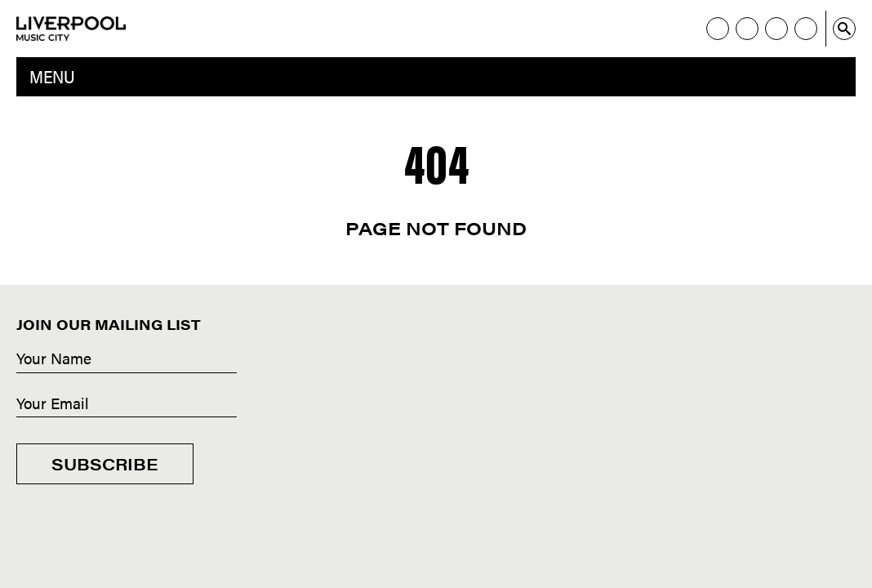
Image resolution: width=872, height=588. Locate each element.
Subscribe (105, 463)
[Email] (127, 404)
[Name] (127, 359)
